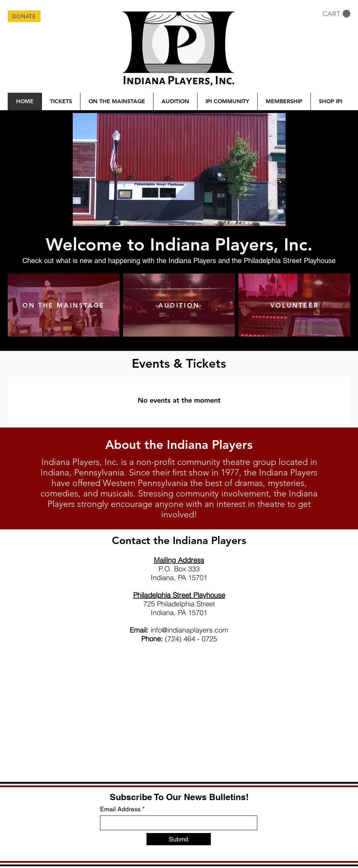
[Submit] (179, 839)
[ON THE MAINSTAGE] (64, 305)
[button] (336, 14)
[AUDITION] (179, 305)
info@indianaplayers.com (189, 630)
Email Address (120, 809)
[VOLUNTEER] (294, 305)
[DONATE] (24, 16)
